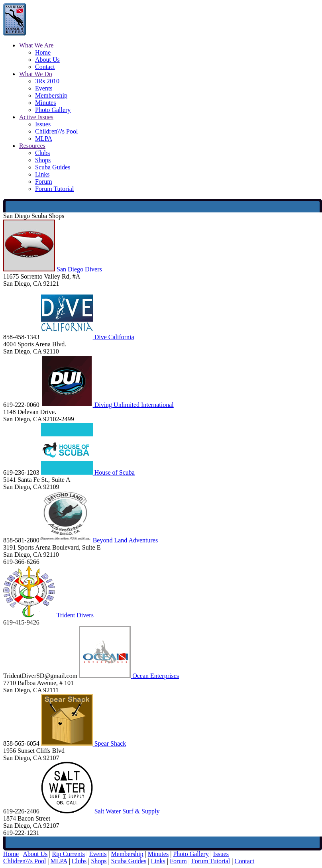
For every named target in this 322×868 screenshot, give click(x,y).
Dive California (114, 337)
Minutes (45, 103)
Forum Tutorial (54, 189)
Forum (44, 182)
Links (42, 174)
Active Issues (36, 117)
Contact (45, 67)
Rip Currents (68, 854)
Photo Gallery (53, 110)
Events (44, 88)
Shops (43, 160)
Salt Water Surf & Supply (127, 811)
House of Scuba (115, 472)
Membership (51, 95)
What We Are (36, 45)
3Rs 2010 (47, 81)
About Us (47, 60)
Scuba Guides (53, 167)
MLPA (44, 138)
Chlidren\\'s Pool (25, 861)
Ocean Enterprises (156, 676)
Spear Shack (110, 743)
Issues (43, 124)
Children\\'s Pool (56, 131)
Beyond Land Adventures (126, 540)
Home (43, 52)
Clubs (42, 153)
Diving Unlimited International (134, 405)
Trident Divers (75, 615)
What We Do (36, 74)
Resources (32, 146)
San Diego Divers (79, 269)
